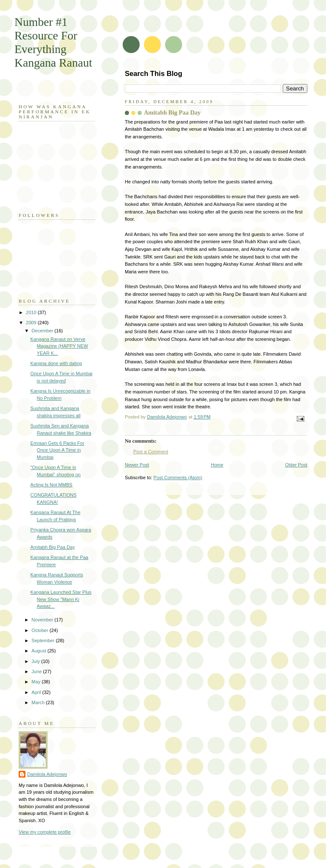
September (44, 640)
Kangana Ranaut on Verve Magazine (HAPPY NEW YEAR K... (59, 346)
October (40, 630)
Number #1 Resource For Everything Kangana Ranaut (53, 42)
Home (217, 465)
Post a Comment (151, 452)
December (43, 331)
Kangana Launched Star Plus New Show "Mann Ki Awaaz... (61, 599)
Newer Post (137, 465)
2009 (32, 323)
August (39, 651)
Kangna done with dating (56, 363)
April (37, 692)
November (43, 620)
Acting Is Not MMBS (52, 485)
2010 (32, 312)
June (37, 671)
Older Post (296, 465)
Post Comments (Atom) (178, 478)
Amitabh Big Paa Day (53, 547)
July (36, 661)
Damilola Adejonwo (47, 774)
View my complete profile (45, 832)
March (39, 702)
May (37, 682)
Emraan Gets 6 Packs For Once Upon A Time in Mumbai (58, 450)
